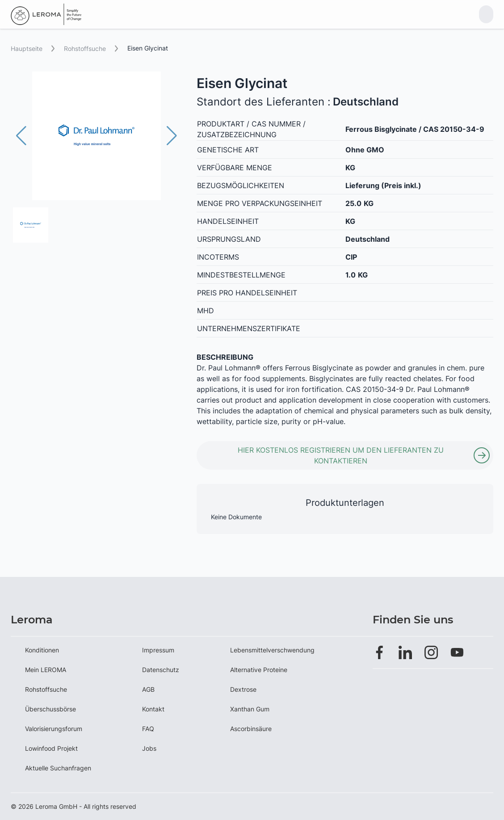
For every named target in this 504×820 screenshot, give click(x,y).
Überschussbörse (50, 709)
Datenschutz (161, 670)
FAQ (148, 729)
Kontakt (153, 709)
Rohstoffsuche (46, 689)
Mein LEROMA (46, 670)
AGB (148, 689)
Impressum (158, 650)
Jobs (149, 748)
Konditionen (42, 650)
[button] (172, 136)
